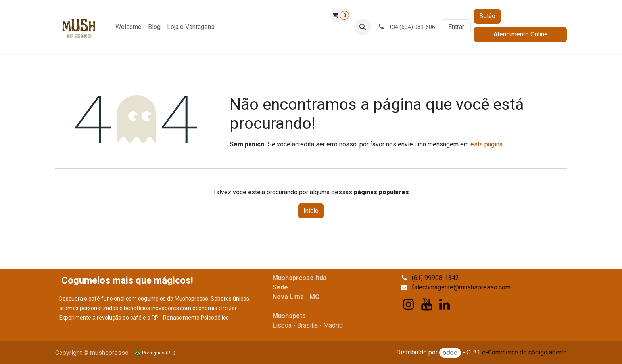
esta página (487, 144)
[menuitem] (129, 27)
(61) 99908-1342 (435, 278)
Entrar (456, 27)
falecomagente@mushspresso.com (461, 287)
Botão (487, 16)
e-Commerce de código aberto (524, 353)
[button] (363, 27)
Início (311, 211)
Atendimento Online (521, 34)
